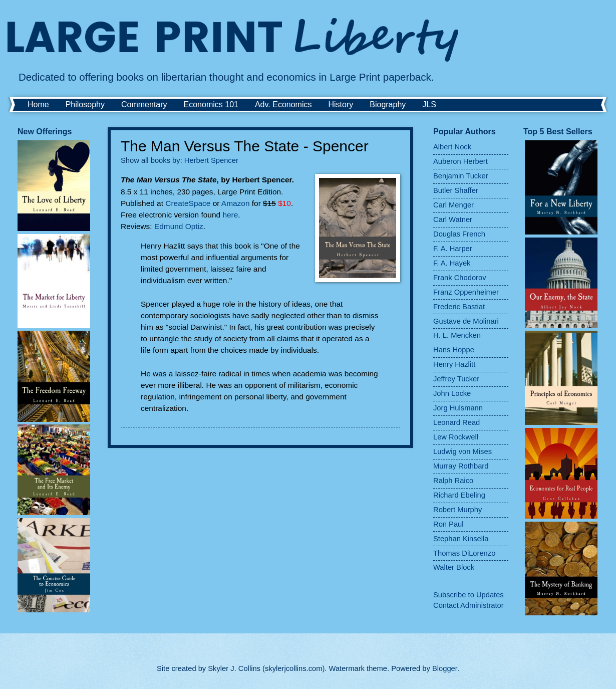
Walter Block (454, 567)
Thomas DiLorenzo (464, 553)
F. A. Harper (453, 249)
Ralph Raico (453, 481)
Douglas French (459, 234)
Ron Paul (448, 524)
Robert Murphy (457, 510)
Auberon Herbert (460, 161)
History (341, 104)
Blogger (445, 668)
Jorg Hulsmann (458, 408)
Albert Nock (452, 147)
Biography (388, 104)
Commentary (144, 104)
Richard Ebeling (459, 495)
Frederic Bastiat (459, 307)
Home (38, 104)
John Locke (452, 393)
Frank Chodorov (460, 278)
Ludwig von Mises (463, 451)
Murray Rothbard (461, 466)
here (230, 215)
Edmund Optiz (179, 226)
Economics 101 (211, 104)
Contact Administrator (469, 605)
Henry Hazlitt (454, 364)
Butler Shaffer (456, 190)
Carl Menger (453, 205)
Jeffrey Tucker (456, 379)
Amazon (237, 203)
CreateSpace (189, 203)
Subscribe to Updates (469, 595)
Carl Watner (453, 219)
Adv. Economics (283, 104)
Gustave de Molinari (466, 321)
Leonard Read (456, 422)
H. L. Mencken (457, 335)
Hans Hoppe (454, 350)
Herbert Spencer (211, 160)
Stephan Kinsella (461, 539)
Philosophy (85, 104)
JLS (429, 104)
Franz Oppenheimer (466, 292)
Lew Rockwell (456, 437)
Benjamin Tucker (461, 176)
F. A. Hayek (452, 263)
